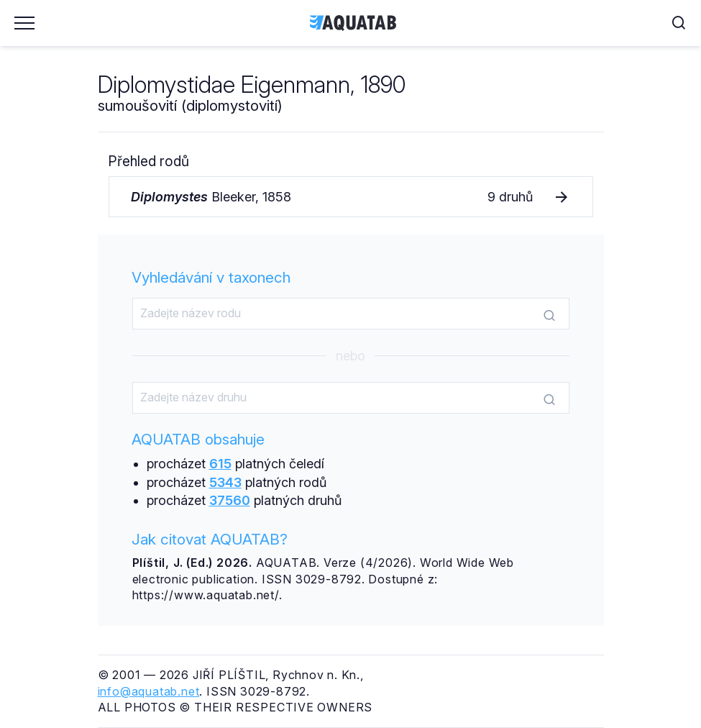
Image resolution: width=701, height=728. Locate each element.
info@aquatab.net (149, 691)
